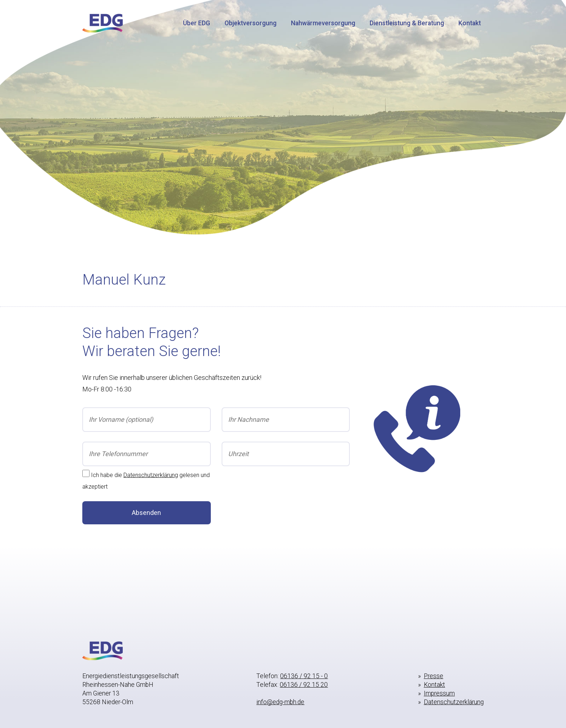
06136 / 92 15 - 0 (304, 676)
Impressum (439, 693)
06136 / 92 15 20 (304, 685)
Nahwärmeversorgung (323, 23)
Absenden (146, 513)
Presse (434, 676)
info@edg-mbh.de (280, 702)
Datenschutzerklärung (151, 475)
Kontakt (470, 23)
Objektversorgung (251, 23)
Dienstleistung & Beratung (407, 23)
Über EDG (197, 23)
